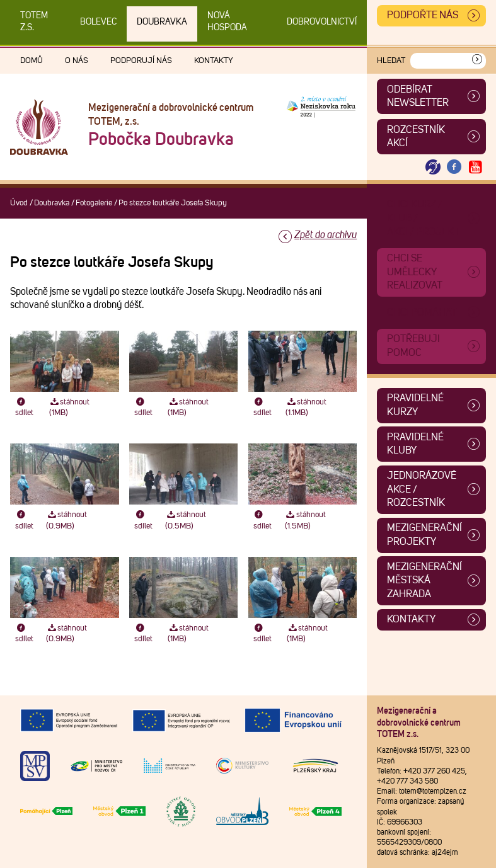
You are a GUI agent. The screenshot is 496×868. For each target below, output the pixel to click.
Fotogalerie (94, 203)
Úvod (19, 203)
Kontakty (214, 61)
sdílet (24, 408)
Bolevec (98, 22)
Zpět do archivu (326, 235)
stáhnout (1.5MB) (305, 520)
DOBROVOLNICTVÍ (322, 22)
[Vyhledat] (477, 61)
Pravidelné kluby (415, 444)
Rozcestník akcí (416, 137)
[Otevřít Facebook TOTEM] (454, 167)
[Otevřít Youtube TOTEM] (475, 167)
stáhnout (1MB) (70, 408)
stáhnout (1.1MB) (306, 408)
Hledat (391, 61)
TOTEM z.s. (34, 22)
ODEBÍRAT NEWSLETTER (418, 96)
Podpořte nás (423, 15)
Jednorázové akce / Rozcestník (422, 489)
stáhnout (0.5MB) (186, 520)
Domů (32, 61)
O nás (77, 61)
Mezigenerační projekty (424, 535)
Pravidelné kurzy (415, 405)
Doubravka (162, 22)
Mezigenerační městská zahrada (424, 580)
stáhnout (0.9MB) (66, 520)
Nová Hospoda (227, 22)
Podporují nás (141, 61)
